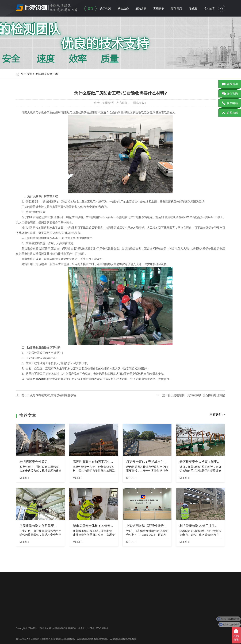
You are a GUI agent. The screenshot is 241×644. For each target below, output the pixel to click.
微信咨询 (230, 94)
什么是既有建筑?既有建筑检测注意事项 (52, 395)
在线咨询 (230, 84)
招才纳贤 (209, 8)
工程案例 (159, 8)
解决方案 (141, 8)
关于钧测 (105, 8)
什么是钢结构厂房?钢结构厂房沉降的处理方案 (196, 395)
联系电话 (230, 103)
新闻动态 (177, 8)
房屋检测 (38, 379)
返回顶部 (230, 113)
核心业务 (123, 8)
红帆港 (193, 8)
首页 (90, 8)
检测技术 (52, 74)
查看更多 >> (217, 415)
